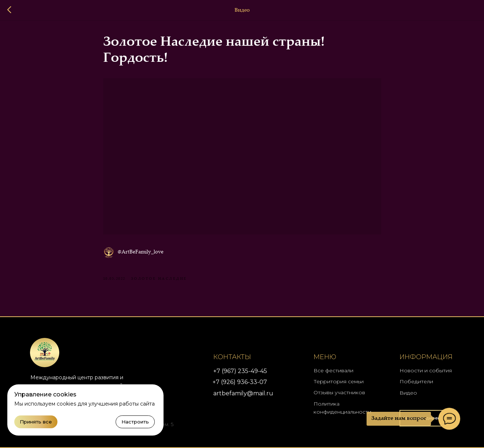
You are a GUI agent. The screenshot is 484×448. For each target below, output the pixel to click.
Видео (408, 393)
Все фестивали (333, 370)
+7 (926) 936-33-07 (240, 382)
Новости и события (426, 370)
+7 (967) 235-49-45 (240, 371)
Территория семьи (339, 381)
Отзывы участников (339, 392)
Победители (416, 381)
